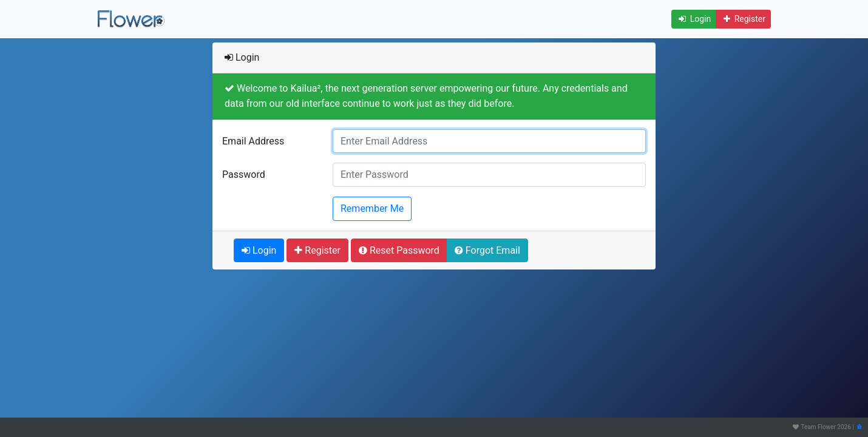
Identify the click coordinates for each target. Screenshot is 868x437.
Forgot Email (487, 250)
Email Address (253, 141)
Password (244, 174)
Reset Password (399, 250)
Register (743, 19)
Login (694, 19)
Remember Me (372, 208)
